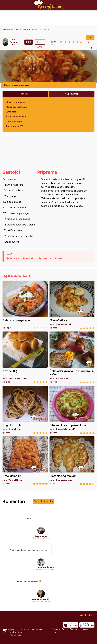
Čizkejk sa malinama (16, 107)
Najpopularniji (72, 94)
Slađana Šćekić (46, 568)
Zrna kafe (11, 112)
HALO (19, 635)
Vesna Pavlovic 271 (41, 599)
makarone (47, 258)
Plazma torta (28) (15, 126)
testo (60, 258)
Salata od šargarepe (25, 305)
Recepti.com (48, 5)
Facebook (56, 629)
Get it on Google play (87, 625)
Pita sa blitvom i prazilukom (72, 410)
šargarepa (14, 258)
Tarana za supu (14, 121)
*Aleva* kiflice (72, 305)
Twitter (65, 629)
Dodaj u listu (90, 38)
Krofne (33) (25, 357)
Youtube (74, 629)
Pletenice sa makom (72, 461)
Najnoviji (25, 94)
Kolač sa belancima (16, 116)
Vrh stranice (86, 615)
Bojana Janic (13, 43)
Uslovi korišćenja (37, 630)
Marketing (12, 632)
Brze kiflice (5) (25, 461)
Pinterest (55, 632)
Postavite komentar (43, 501)
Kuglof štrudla (25, 410)
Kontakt (20, 632)
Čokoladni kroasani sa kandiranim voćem (72, 357)
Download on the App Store (71, 625)
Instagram (84, 629)
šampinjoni (31, 258)
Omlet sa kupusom (16, 102)
